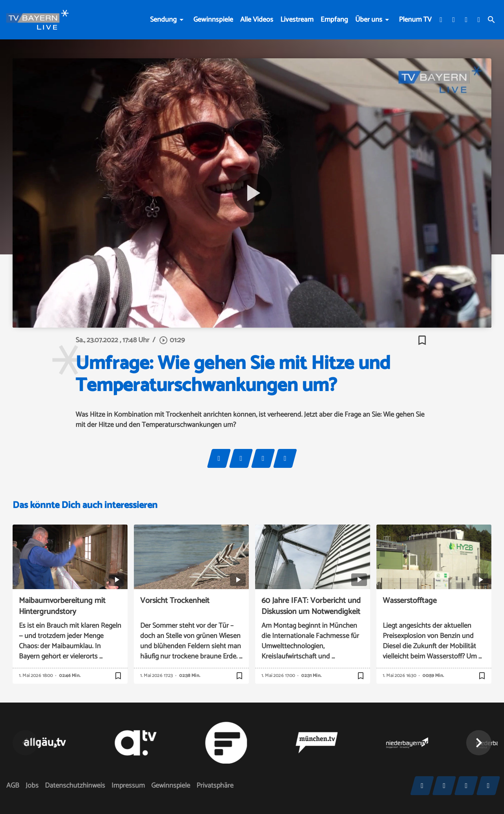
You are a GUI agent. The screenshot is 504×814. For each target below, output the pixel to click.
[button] (479, 743)
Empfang (334, 20)
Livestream (297, 20)
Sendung (163, 20)
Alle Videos (257, 20)
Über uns (369, 20)
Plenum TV (415, 20)
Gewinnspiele (213, 20)
